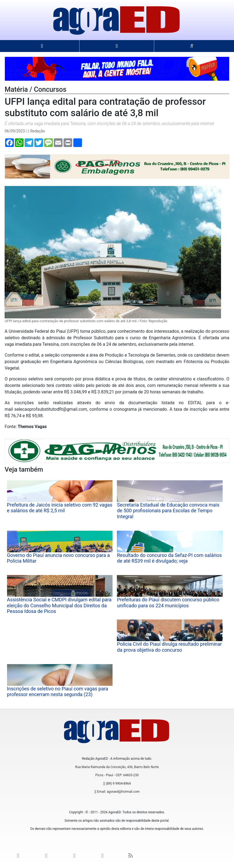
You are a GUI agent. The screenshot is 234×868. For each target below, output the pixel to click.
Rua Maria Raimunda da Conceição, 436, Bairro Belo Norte (117, 767)
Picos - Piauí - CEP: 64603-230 (117, 775)
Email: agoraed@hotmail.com (118, 792)
